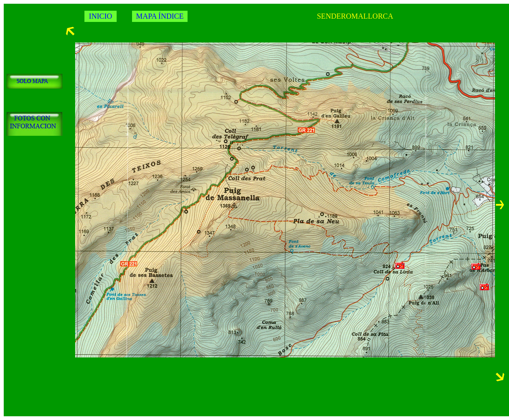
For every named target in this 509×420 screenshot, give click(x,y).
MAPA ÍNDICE (160, 16)
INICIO (101, 16)
